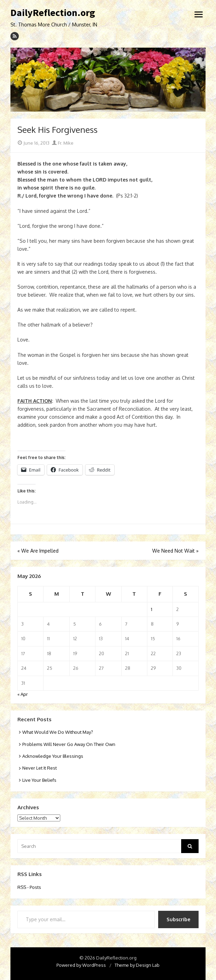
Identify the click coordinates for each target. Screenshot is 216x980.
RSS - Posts (29, 887)
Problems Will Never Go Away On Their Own (69, 744)
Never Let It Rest (40, 768)
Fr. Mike (63, 143)
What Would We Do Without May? (58, 732)
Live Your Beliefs (39, 780)
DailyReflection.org (53, 13)
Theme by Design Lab (137, 965)
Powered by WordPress (81, 965)
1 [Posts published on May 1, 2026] (152, 609)
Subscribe (178, 919)
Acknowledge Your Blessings (53, 756)
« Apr (23, 694)
